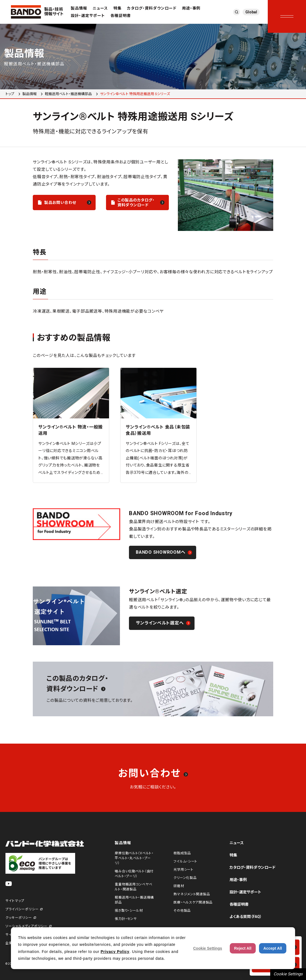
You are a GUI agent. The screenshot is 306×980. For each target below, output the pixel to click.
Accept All (273, 948)
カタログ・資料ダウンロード (152, 8)
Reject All (243, 948)
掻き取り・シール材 (129, 911)
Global (251, 12)
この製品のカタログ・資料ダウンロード (136, 203)
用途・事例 (191, 8)
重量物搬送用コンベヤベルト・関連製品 (133, 887)
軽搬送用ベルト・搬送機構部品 (68, 94)
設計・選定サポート (88, 16)
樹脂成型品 (182, 853)
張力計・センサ (126, 919)
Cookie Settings (288, 974)
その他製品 (182, 911)
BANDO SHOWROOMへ (161, 552)
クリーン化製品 (185, 878)
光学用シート (183, 870)
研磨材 (179, 886)
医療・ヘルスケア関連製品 (193, 902)
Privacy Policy (115, 952)
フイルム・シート (185, 861)
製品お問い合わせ (60, 203)
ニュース (100, 8)
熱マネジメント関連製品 (192, 894)
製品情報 (79, 8)
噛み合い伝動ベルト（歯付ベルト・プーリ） (134, 874)
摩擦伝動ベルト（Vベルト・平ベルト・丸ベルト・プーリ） (134, 858)
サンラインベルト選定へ (160, 623)
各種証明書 (121, 16)
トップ (10, 94)
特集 (117, 8)
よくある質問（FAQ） (246, 917)
